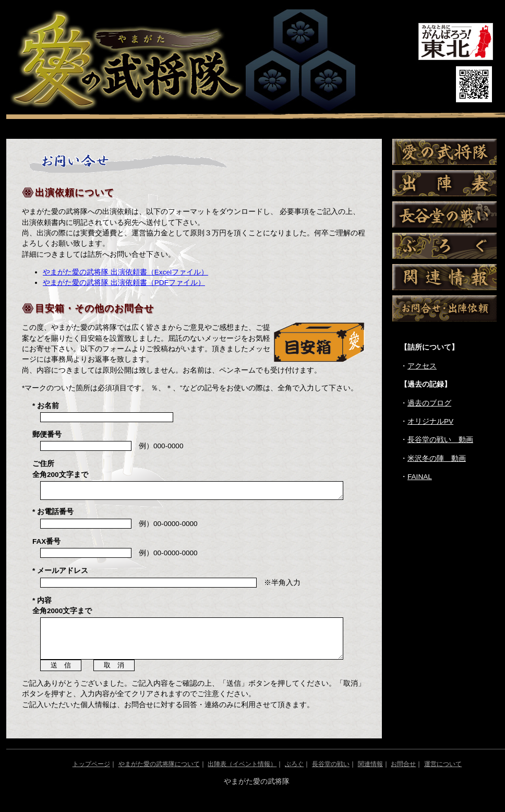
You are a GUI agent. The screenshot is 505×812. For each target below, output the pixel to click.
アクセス (422, 366)
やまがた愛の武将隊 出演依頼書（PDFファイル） (124, 283)
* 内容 (62, 609)
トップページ (91, 775)
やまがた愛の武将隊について (159, 775)
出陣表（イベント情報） (242, 775)
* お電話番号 (53, 515)
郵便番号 (47, 434)
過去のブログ (429, 403)
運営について (443, 775)
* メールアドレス (60, 574)
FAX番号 (46, 545)
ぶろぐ (444, 246)
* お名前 (46, 406)
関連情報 (444, 277)
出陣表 (444, 183)
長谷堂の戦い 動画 (440, 440)
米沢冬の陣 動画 (437, 458)
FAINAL (420, 477)
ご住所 (60, 469)
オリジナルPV (430, 421)
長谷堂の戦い (444, 214)
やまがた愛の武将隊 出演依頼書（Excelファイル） (125, 272)
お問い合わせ (444, 308)
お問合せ (403, 775)
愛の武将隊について (444, 152)
